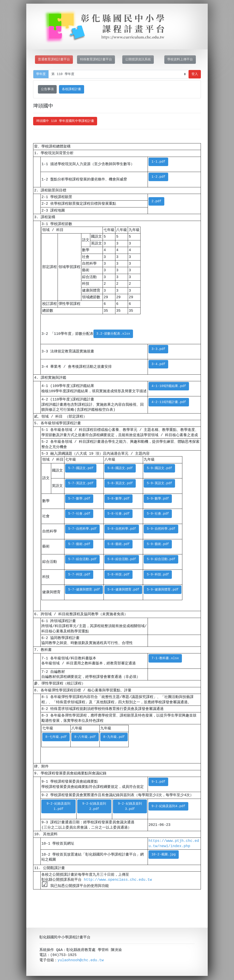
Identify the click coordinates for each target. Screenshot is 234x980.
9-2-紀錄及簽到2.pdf (94, 806)
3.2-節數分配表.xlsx (113, 334)
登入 (195, 74)
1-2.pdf (158, 177)
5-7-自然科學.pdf (82, 529)
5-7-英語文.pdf (81, 483)
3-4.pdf (158, 364)
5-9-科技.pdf (158, 575)
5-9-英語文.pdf (159, 483)
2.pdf (156, 201)
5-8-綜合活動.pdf (122, 559)
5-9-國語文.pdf (159, 468)
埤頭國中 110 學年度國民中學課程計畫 (65, 121)
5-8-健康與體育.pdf (123, 590)
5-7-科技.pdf (79, 575)
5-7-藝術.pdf (79, 544)
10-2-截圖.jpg (164, 855)
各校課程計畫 (72, 89)
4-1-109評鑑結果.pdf (169, 386)
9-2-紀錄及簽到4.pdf (168, 806)
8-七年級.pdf (56, 737)
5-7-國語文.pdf (81, 468)
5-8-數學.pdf (118, 499)
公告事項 (47, 89)
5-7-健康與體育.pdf (84, 590)
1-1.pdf (158, 162)
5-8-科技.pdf (118, 575)
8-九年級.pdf (114, 737)
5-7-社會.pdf (79, 514)
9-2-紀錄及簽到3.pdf (130, 806)
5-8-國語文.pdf (120, 468)
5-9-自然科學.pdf (161, 529)
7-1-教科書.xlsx (165, 658)
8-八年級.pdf (85, 737)
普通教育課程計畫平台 (54, 60)
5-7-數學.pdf (79, 499)
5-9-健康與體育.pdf (163, 590)
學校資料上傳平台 (180, 60)
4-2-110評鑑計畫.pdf (169, 402)
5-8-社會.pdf (118, 514)
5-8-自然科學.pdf (122, 529)
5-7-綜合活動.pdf (82, 559)
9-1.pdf (158, 782)
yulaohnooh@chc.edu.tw (81, 961)
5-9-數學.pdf (158, 499)
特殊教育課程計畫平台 (96, 60)
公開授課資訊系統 (138, 60)
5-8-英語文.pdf (120, 483)
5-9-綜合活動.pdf (161, 559)
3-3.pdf (158, 349)
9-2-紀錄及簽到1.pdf (59, 806)
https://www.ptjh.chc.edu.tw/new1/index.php (174, 843)
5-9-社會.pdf (158, 514)
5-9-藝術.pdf (158, 544)
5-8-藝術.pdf (118, 544)
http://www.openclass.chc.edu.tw (118, 880)
